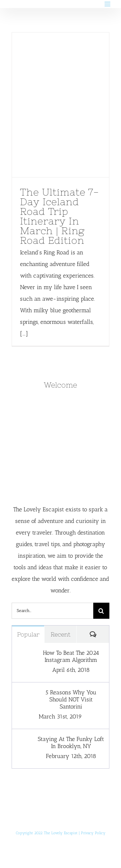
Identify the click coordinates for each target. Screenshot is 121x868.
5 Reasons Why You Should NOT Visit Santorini (71, 699)
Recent (60, 634)
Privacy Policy (93, 833)
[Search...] (52, 611)
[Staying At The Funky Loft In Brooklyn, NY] (25, 741)
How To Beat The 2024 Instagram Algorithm (71, 656)
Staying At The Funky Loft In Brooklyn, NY (71, 743)
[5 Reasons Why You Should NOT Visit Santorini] (25, 695)
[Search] (101, 611)
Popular (28, 634)
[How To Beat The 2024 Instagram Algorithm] (25, 655)
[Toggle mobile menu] (108, 4)
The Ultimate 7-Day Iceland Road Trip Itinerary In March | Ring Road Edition (60, 216)
